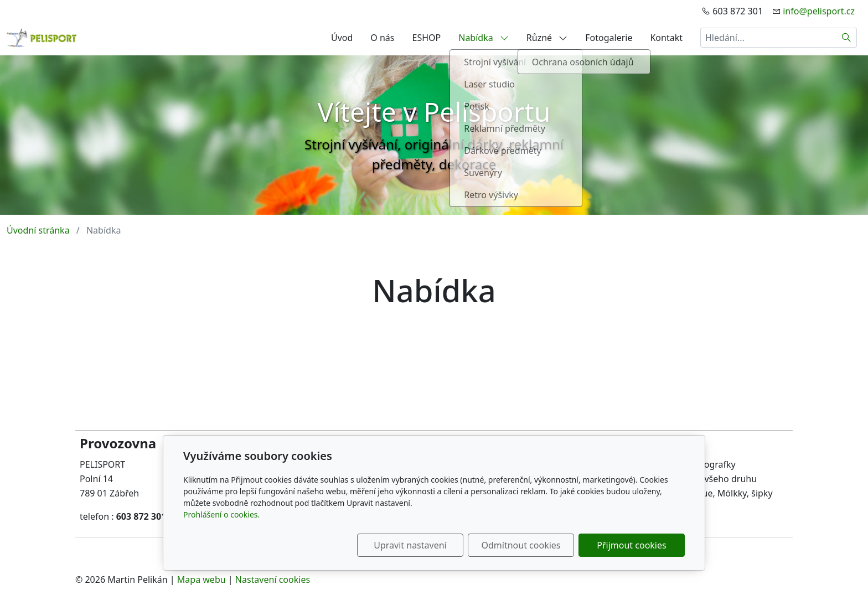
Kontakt (666, 38)
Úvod (342, 38)
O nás (382, 38)
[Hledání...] (768, 38)
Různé (547, 38)
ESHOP (427, 38)
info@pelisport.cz (819, 11)
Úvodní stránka (38, 230)
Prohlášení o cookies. (221, 514)
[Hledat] (847, 38)
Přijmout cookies (631, 545)
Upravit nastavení (410, 545)
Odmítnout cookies (521, 545)
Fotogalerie (609, 38)
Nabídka (484, 38)
